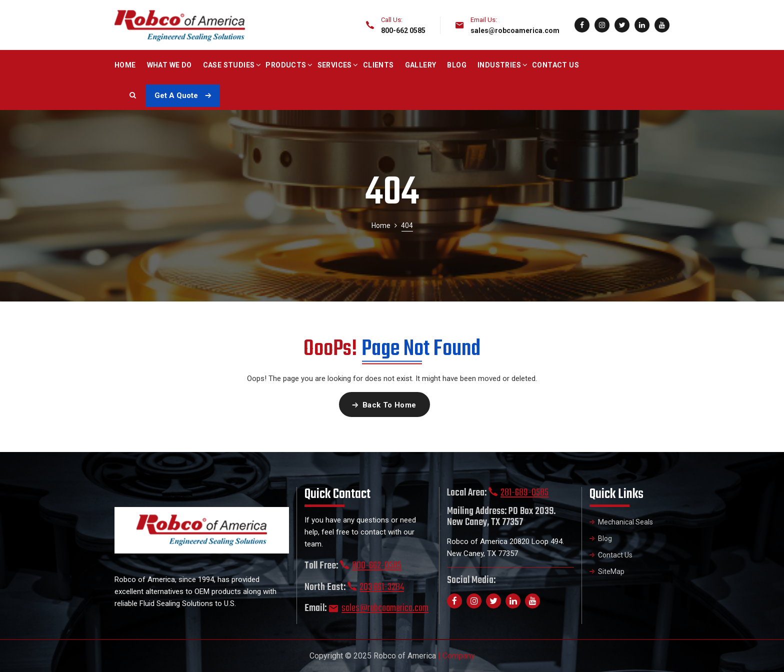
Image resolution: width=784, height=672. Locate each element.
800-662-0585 (377, 566)
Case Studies (229, 65)
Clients (378, 65)
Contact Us (555, 65)
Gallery (421, 65)
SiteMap (611, 571)
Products (286, 65)
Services (335, 65)
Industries (499, 65)
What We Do (169, 65)
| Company (456, 656)
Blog (457, 65)
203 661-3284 (382, 587)
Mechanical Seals (625, 522)
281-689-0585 (524, 493)
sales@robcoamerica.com (515, 30)
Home (125, 65)
